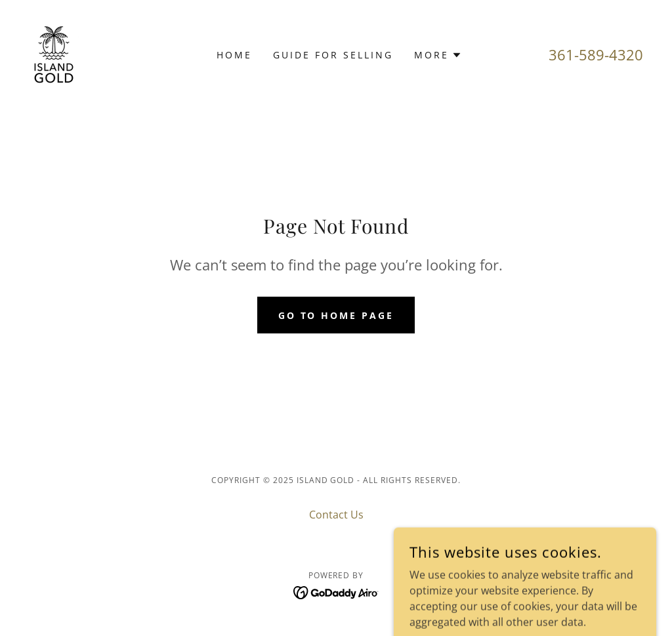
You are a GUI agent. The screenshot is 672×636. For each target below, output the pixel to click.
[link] (54, 54)
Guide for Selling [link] (333, 55)
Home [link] (234, 55)
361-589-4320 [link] (596, 54)
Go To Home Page (336, 315)
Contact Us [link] (336, 515)
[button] (438, 55)
